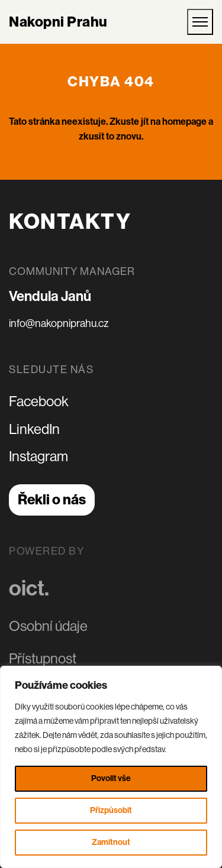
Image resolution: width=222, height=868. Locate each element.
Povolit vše (111, 778)
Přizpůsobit (111, 810)
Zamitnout (111, 842)
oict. (29, 587)
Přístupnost (43, 657)
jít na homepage (174, 122)
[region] (111, 767)
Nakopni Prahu (58, 22)
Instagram (38, 456)
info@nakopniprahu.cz (59, 323)
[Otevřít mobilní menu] (200, 22)
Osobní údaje (48, 625)
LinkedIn (34, 429)
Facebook (39, 401)
